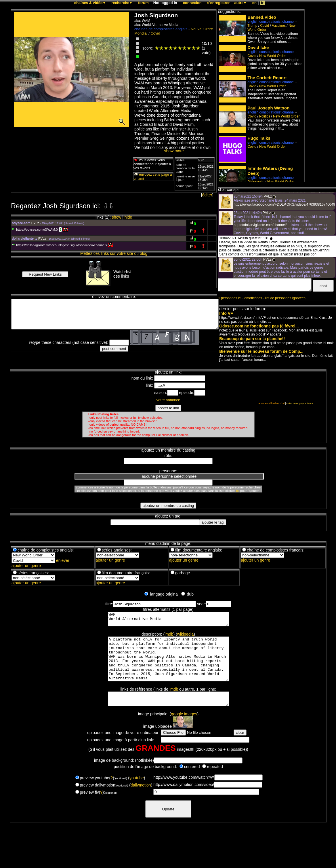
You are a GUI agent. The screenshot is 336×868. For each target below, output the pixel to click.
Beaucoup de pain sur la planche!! (252, 339)
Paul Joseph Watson (268, 108)
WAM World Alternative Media (168, 620)
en (254, 3)
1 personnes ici (230, 298)
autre (241, 3)
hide (128, 217)
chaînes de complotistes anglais (161, 29)
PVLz (35, 223)
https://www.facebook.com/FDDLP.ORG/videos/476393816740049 (284, 204)
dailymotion (141, 799)
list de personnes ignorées (285, 298)
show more (174, 151)
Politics (265, 116)
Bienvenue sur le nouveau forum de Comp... (261, 351)
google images (184, 728)
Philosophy (256, 182)
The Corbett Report (267, 78)
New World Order (272, 56)
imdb (169, 637)
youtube (137, 792)
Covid (155, 33)
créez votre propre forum (300, 403)
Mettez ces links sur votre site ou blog (114, 253)
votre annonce (168, 400)
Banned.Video (262, 17)
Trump (252, 26)
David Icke (258, 47)
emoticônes (253, 298)
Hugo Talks (259, 138)
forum (143, 3)
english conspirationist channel (271, 22)
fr (262, 3)
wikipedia (186, 637)
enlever (63, 560)
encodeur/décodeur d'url (272, 403)
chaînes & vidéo (90, 3)
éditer (207, 195)
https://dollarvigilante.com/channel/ (260, 225)
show (117, 217)
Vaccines (279, 26)
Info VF (226, 313)
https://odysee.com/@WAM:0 (35, 230)
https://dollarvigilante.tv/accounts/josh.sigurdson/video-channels (59, 245)
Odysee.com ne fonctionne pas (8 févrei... (259, 326)
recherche (122, 3)
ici (238, 491)
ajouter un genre (26, 566)
